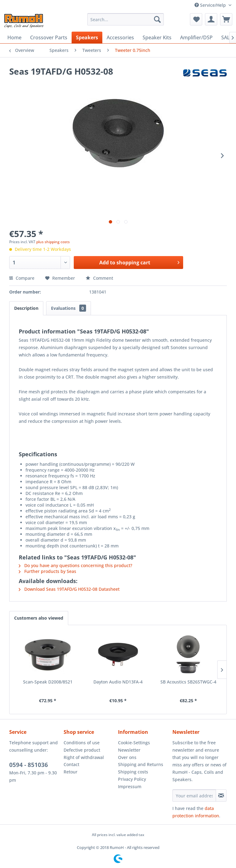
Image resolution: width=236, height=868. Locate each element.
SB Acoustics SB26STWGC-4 (188, 682)
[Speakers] (87, 37)
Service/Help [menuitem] (211, 5)
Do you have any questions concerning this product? (75, 565)
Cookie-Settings (134, 743)
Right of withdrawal (84, 757)
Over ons (127, 757)
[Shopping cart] (226, 19)
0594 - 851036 (29, 765)
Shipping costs (133, 772)
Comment (99, 278)
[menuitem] (126, 19)
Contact (71, 764)
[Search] (157, 19)
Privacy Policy (132, 779)
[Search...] (126, 19)
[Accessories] (120, 37)
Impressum (130, 786)
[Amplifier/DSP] (196, 37)
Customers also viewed (39, 618)
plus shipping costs (53, 242)
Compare (22, 278)
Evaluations (69, 308)
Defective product (82, 750)
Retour (71, 772)
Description (26, 308)
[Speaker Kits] (157, 37)
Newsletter (129, 750)
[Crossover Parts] (49, 37)
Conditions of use (82, 743)
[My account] (211, 19)
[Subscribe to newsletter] (221, 796)
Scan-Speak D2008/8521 (48, 682)
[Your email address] (194, 796)
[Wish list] (196, 19)
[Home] (14, 37)
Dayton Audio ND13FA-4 (118, 682)
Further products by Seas (47, 571)
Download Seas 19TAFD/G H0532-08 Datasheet (69, 589)
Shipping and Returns (141, 764)
